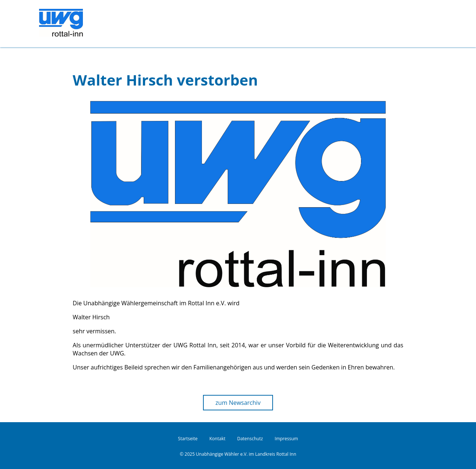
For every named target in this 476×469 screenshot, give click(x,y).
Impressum (286, 439)
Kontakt (217, 439)
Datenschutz (250, 439)
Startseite (188, 439)
